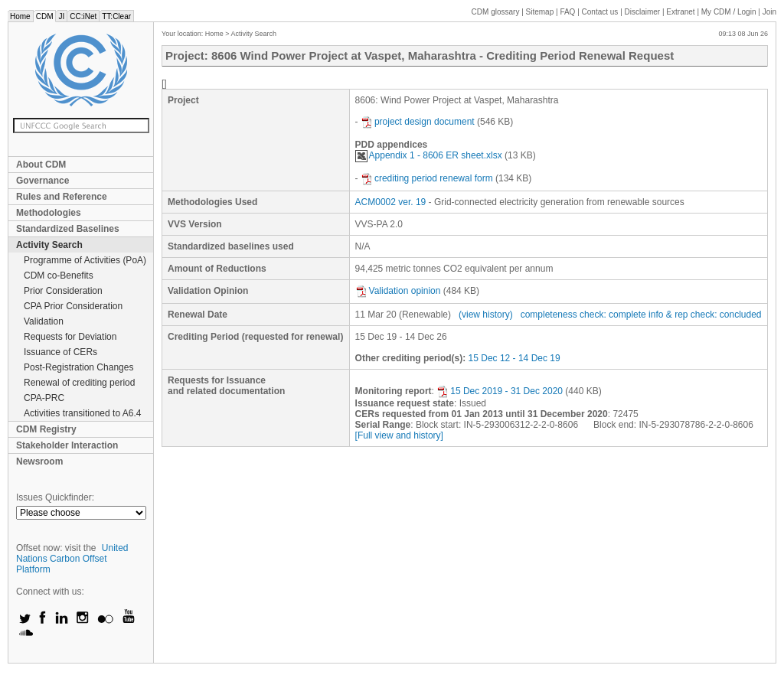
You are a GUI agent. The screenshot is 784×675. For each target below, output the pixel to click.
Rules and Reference (62, 197)
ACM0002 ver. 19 (391, 202)
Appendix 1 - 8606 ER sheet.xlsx (429, 155)
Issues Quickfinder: (55, 497)
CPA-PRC (44, 398)
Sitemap (540, 12)
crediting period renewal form (427, 178)
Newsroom (39, 461)
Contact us (600, 12)
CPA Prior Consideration (73, 306)
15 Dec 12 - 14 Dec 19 (514, 358)
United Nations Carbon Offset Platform (72, 559)
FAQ (567, 12)
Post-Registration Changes (78, 367)
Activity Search (49, 245)
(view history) (486, 315)
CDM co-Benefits (59, 276)
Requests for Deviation (70, 337)
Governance (42, 181)
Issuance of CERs (60, 352)
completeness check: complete (583, 315)
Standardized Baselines (68, 229)
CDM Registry (46, 429)
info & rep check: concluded (705, 315)
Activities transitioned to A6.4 (82, 413)
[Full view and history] (399, 435)
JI (61, 16)
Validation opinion (398, 291)
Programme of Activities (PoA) (85, 260)
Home (20, 16)
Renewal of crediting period (79, 383)
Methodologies (49, 213)
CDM (45, 16)
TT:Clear (116, 16)
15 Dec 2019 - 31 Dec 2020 (500, 391)
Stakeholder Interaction (67, 445)
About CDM (41, 165)
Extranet (680, 12)
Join (769, 12)
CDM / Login (730, 12)
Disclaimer (643, 12)
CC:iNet (83, 16)
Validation (44, 321)
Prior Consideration (63, 291)
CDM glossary (496, 12)
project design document (418, 122)
